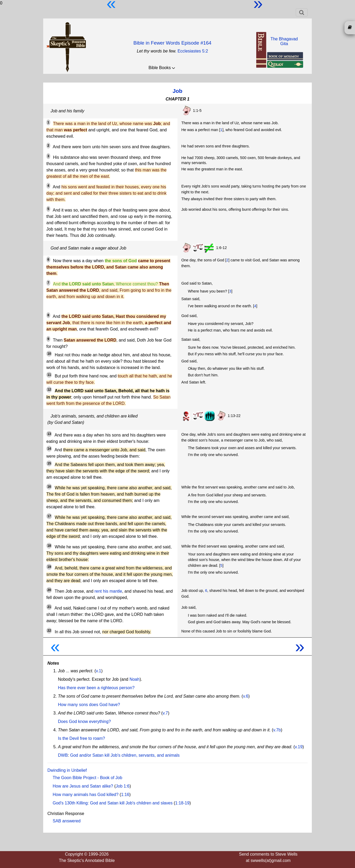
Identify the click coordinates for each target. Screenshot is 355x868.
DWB (63, 755)
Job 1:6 (122, 786)
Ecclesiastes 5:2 (193, 51)
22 (49, 631)
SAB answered (67, 821)
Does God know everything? (84, 721)
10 (49, 354)
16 (49, 487)
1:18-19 (182, 803)
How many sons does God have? (89, 705)
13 (49, 434)
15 (49, 463)
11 (49, 375)
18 (49, 546)
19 (49, 567)
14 (49, 449)
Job (178, 91)
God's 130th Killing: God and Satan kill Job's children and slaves (113, 803)
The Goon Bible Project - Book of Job (87, 778)
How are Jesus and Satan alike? (83, 786)
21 (49, 607)
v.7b (277, 730)
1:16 (125, 795)
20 (49, 590)
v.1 (98, 671)
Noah (135, 679)
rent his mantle (108, 591)
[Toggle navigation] (302, 12)
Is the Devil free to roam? (82, 738)
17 (49, 516)
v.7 (165, 713)
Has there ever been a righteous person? (96, 688)
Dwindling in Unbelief (67, 770)
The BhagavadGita (284, 41)
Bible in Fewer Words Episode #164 (172, 43)
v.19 (299, 747)
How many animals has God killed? (86, 795)
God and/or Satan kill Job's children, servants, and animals (125, 755)
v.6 (246, 696)
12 (49, 390)
